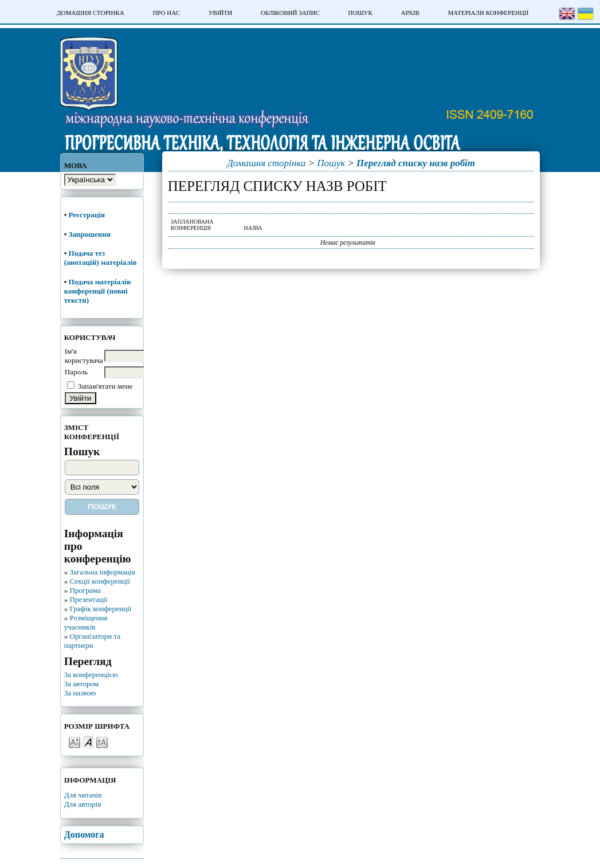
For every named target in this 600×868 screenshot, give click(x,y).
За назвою (80, 693)
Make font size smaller (74, 742)
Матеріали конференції (488, 13)
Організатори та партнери (93, 641)
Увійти (220, 13)
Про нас (166, 13)
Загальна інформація (102, 572)
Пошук (360, 13)
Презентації (88, 599)
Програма (85, 590)
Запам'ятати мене (105, 386)
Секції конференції (99, 581)
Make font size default (88, 742)
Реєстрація (88, 215)
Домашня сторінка (90, 13)
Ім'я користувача (84, 356)
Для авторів (83, 804)
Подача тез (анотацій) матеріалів (101, 258)
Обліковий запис (290, 13)
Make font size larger (102, 742)
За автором (81, 684)
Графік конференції (100, 609)
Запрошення (90, 234)
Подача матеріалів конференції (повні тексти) (98, 291)
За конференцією (91, 675)
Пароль (77, 372)
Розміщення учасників (86, 622)
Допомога (84, 834)
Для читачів (83, 795)
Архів (410, 13)
